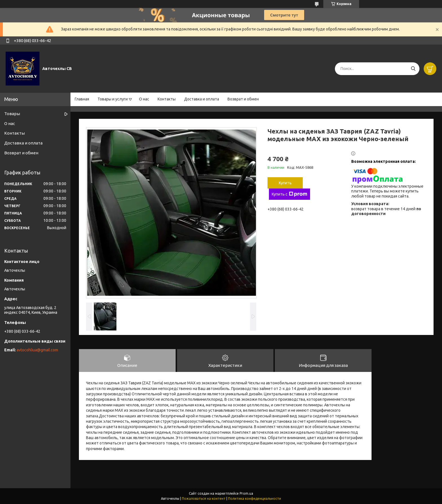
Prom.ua (246, 493)
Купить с (289, 194)
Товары (12, 114)
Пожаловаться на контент (204, 498)
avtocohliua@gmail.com (37, 350)
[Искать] (413, 69)
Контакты (167, 99)
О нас (144, 99)
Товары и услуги (113, 99)
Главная (82, 99)
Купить (285, 183)
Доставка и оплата (202, 99)
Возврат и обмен (243, 99)
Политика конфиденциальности (255, 498)
